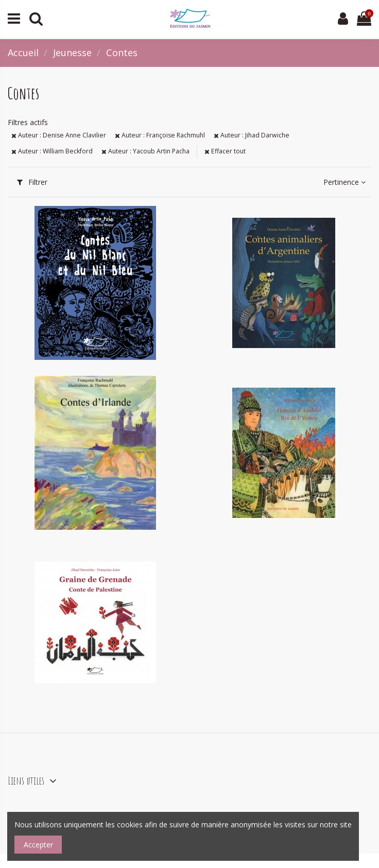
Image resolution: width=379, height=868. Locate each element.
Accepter (38, 845)
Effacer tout (225, 151)
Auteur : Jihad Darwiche (252, 135)
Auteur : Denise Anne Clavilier (59, 135)
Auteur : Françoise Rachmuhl (160, 135)
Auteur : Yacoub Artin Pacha (145, 151)
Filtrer (32, 182)
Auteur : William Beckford (52, 151)
